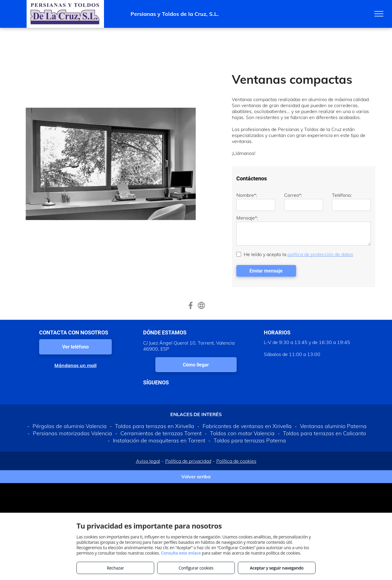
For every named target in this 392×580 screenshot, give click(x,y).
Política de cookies (236, 461)
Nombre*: (247, 195)
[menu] (379, 14)
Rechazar (115, 568)
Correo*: (293, 195)
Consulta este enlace (181, 553)
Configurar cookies (196, 568)
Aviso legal (148, 461)
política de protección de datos (320, 254)
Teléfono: (342, 195)
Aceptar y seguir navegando (277, 568)
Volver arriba (196, 477)
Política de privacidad (188, 461)
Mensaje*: (247, 218)
